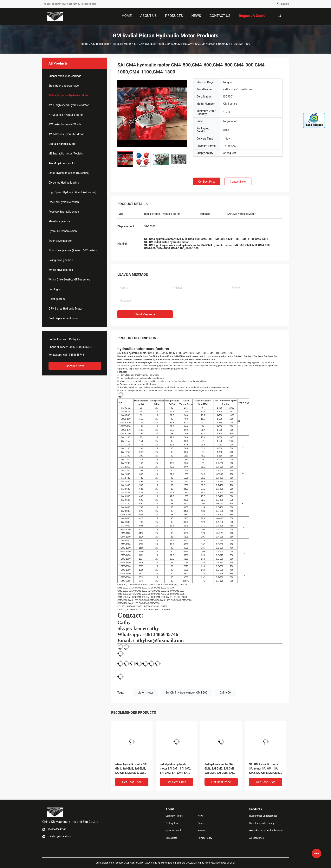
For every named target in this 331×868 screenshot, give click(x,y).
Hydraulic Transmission (63, 231)
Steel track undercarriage (64, 86)
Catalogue (55, 289)
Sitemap (202, 831)
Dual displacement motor (64, 318)
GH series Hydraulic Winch (64, 183)
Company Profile (174, 816)
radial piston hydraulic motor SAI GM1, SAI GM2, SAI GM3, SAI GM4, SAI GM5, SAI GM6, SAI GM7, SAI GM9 (176, 769)
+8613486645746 (73, 355)
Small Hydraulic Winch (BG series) (69, 173)
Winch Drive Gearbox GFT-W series (69, 280)
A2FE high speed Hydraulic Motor (69, 105)
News (201, 816)
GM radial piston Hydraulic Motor (111, 44)
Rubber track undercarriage (65, 76)
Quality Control (173, 831)
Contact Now (75, 366)
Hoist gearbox (57, 299)
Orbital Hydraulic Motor (62, 144)
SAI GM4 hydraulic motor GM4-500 (186, 693)
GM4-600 (225, 693)
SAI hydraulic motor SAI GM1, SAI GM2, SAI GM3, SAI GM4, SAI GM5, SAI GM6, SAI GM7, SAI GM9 (220, 769)
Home (85, 44)
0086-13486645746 (81, 347)
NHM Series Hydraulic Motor (66, 115)
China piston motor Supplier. (111, 863)
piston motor (146, 693)
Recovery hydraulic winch (64, 212)
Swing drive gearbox (61, 260)
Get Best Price (207, 182)
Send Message (145, 314)
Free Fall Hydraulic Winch (64, 202)
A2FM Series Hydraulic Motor (66, 134)
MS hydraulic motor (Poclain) (66, 154)
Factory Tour (172, 823)
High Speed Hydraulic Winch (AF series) (72, 192)
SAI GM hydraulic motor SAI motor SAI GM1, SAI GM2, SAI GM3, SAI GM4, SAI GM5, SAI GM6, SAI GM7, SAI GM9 (264, 769)
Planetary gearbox (59, 221)
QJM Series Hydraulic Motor (65, 309)
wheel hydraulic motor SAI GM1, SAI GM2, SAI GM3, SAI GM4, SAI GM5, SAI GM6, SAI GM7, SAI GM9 (131, 769)
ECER (233, 863)
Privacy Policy (205, 838)
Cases (201, 823)
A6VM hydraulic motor (62, 163)
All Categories (256, 838)
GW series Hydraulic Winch (65, 124)
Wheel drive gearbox (61, 270)
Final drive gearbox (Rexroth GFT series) (73, 250)
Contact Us (171, 838)
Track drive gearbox (60, 241)
